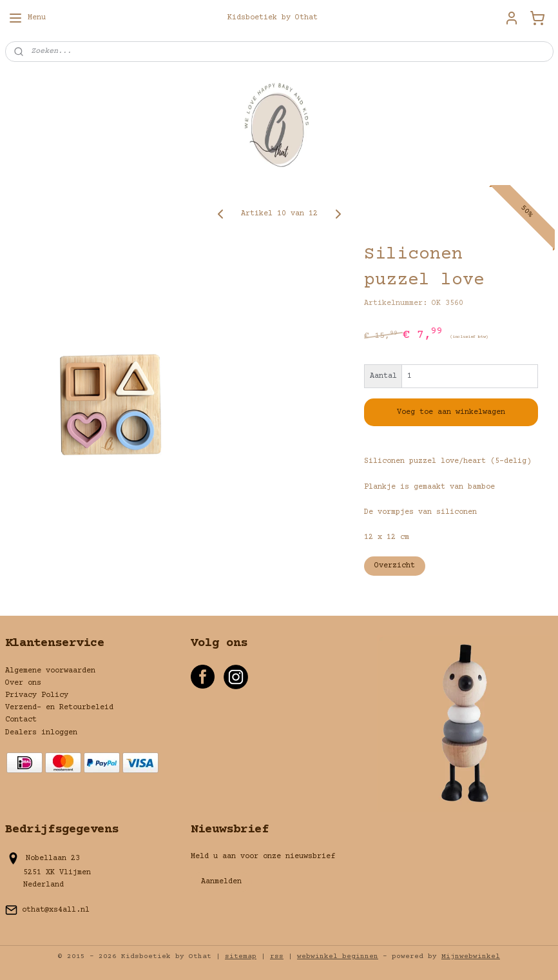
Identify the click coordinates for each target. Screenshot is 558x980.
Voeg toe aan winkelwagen (451, 412)
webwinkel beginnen (338, 956)
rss (277, 956)
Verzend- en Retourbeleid (59, 708)
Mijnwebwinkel (471, 956)
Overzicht (395, 566)
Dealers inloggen (41, 733)
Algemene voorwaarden (50, 671)
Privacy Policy (37, 695)
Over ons (23, 683)
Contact (21, 720)
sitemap (241, 956)
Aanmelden (221, 882)
